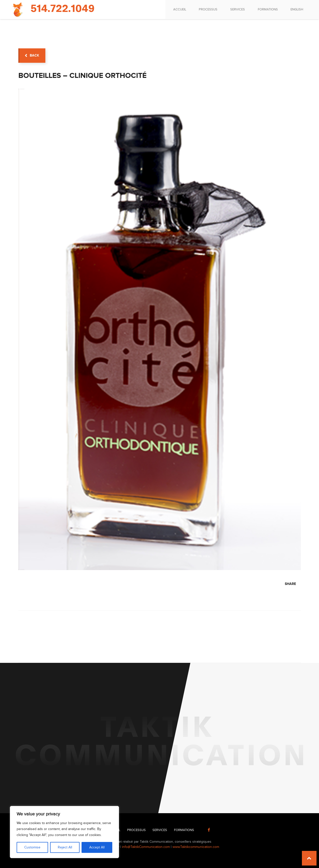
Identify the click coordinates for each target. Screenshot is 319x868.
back (32, 55)
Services (237, 9)
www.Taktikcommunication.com (196, 847)
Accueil (179, 9)
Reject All (65, 847)
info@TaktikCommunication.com (146, 847)
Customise (32, 847)
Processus (208, 9)
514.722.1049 (62, 9)
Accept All (97, 847)
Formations (267, 9)
